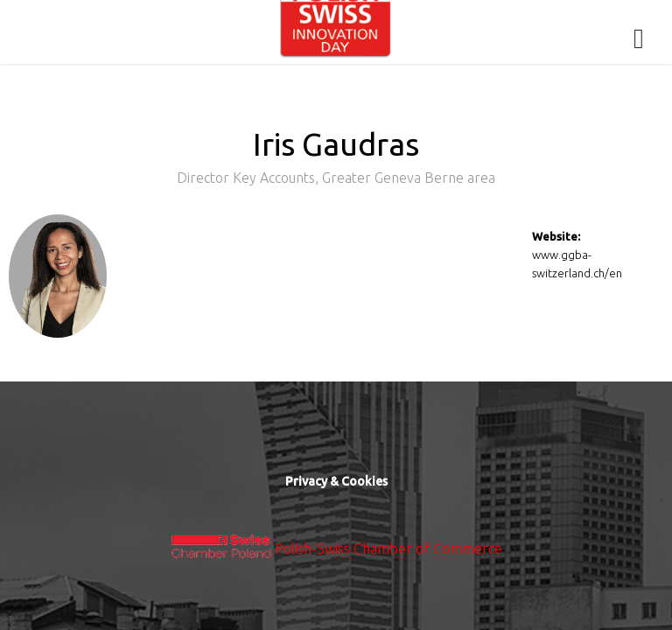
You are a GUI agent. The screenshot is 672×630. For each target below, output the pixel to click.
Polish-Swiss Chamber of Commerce (388, 549)
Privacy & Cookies (336, 481)
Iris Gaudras (336, 161)
